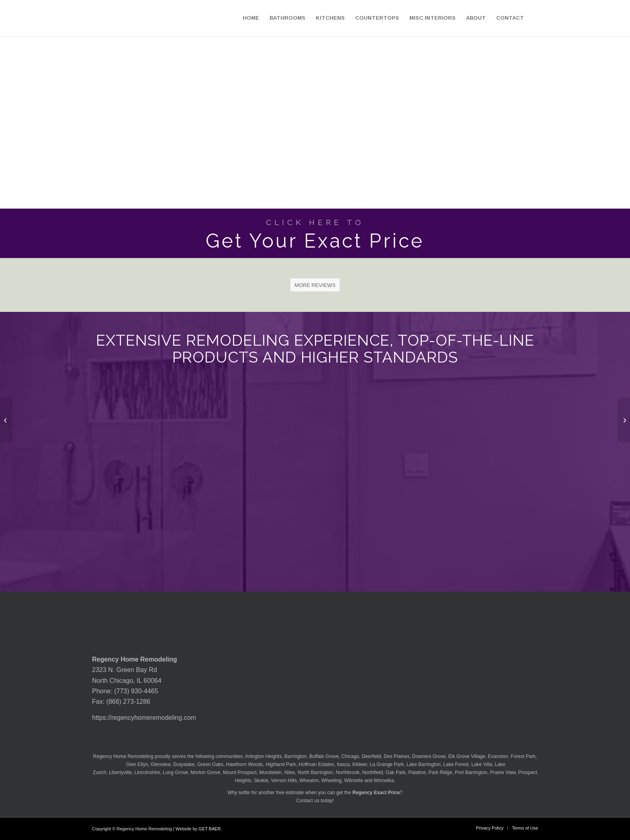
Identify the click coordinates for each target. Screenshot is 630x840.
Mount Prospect (240, 772)
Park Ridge (440, 772)
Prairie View (503, 772)
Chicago (350, 756)
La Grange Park (387, 764)
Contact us (308, 801)
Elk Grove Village (467, 756)
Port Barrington (471, 772)
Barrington (296, 756)
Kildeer (360, 764)
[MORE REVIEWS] (315, 285)
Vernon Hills (284, 781)
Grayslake (184, 764)
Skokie (261, 781)
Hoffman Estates (316, 764)
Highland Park (281, 764)
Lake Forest (456, 764)
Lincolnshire (147, 772)
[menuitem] (251, 18)
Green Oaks (210, 764)
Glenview (161, 764)
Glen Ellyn (136, 764)
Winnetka (384, 781)
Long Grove (175, 772)
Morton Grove (206, 772)
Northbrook (347, 772)
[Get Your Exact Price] (315, 233)
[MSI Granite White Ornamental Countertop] (6, 420)
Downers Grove (429, 756)
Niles (289, 772)
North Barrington (315, 772)
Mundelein (270, 772)
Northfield (373, 772)
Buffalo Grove (324, 756)
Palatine (417, 772)
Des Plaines (397, 756)
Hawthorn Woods (245, 764)
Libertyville (120, 772)
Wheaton (309, 781)
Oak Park (396, 772)
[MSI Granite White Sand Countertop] (624, 420)
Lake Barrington (424, 764)
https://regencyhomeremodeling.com (144, 718)
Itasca (343, 764)
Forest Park (523, 756)
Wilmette (354, 781)
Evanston (498, 756)
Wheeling (331, 781)
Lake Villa (482, 764)
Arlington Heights (263, 756)
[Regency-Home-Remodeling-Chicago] (48, 18)
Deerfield (371, 756)
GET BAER (210, 829)
